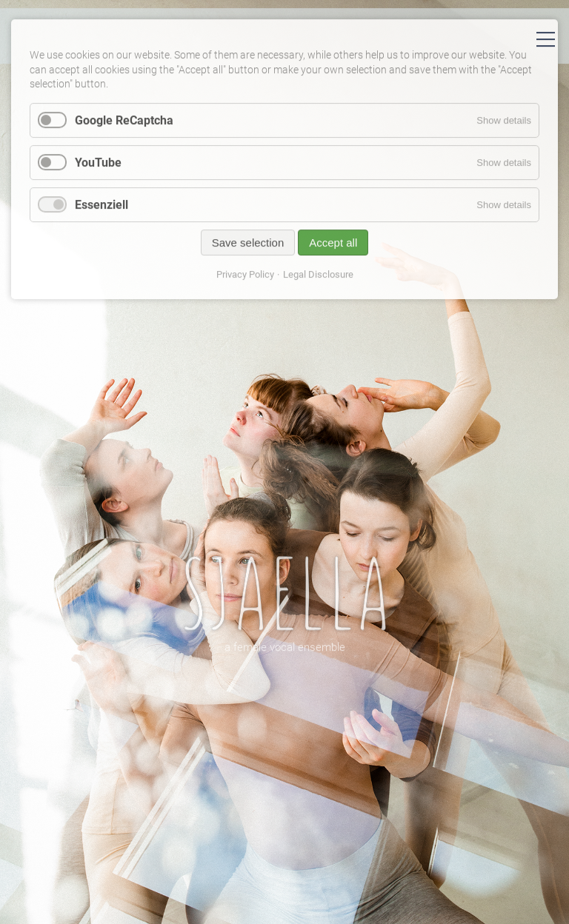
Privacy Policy (245, 279)
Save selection (248, 247)
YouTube (98, 167)
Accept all (333, 247)
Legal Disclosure (318, 279)
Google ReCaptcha (124, 125)
